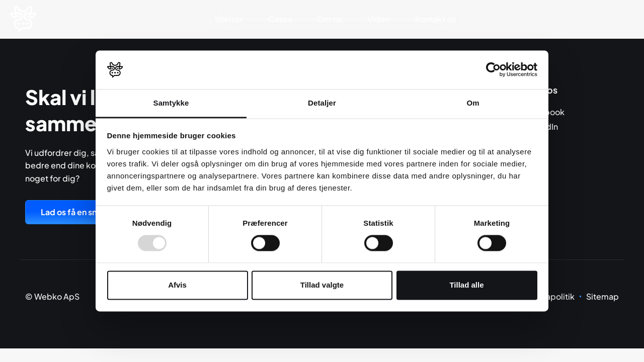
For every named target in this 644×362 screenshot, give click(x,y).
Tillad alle (466, 285)
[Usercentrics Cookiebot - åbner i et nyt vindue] (493, 70)
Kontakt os (435, 19)
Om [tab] (473, 103)
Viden (379, 19)
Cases (280, 19)
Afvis (177, 285)
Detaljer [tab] (322, 103)
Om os (330, 19)
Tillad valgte (322, 285)
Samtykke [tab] (171, 103)
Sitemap (602, 296)
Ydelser (229, 19)
